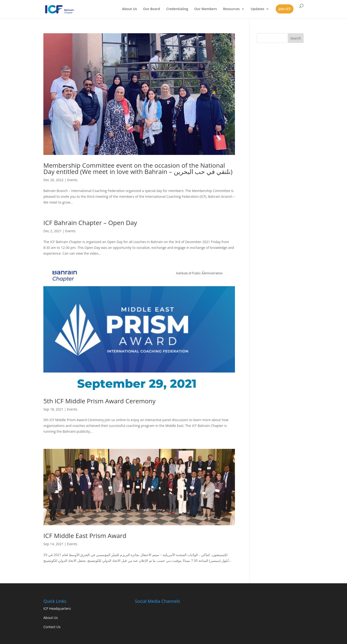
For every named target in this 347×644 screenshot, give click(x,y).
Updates (257, 9)
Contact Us (52, 627)
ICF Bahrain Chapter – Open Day (90, 223)
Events (72, 180)
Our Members (206, 9)
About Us (130, 9)
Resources (231, 9)
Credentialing (177, 9)
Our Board (152, 9)
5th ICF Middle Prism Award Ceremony (100, 401)
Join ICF (285, 9)
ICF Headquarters (57, 608)
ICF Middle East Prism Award (85, 536)
